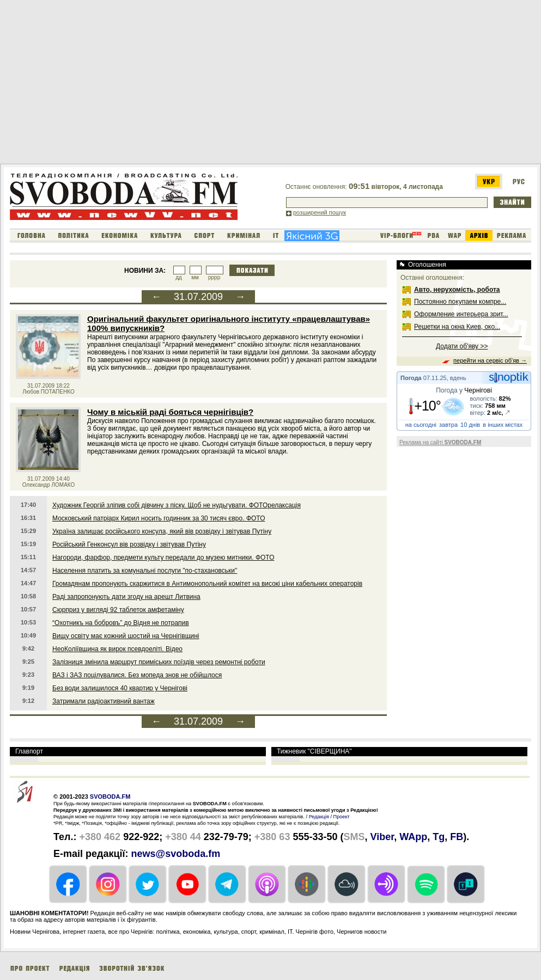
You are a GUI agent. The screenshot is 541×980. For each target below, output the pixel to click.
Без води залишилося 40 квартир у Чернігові (120, 688)
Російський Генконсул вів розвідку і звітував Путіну (129, 544)
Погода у (464, 390)
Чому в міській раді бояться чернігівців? (170, 412)
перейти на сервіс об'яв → (490, 360)
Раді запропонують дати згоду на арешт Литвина (126, 597)
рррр (214, 277)
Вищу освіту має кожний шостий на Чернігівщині (126, 636)
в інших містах (503, 425)
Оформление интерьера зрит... (461, 314)
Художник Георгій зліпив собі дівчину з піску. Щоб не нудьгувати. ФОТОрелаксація (177, 505)
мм (195, 277)
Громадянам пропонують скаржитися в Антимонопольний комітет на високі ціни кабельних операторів (207, 584)
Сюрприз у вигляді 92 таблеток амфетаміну (118, 610)
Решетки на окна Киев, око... (457, 327)
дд (179, 277)
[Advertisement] (187, 84)
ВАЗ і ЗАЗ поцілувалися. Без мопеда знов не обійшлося (137, 675)
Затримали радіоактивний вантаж (104, 701)
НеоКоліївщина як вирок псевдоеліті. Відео (117, 649)
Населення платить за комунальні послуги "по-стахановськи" (145, 571)
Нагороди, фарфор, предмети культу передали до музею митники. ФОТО (163, 558)
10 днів (470, 425)
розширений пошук (320, 212)
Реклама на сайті (440, 442)
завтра (448, 425)
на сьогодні (421, 425)
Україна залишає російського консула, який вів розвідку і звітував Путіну (162, 531)
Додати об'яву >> (462, 346)
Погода (411, 378)
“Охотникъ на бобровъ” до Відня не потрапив (121, 623)
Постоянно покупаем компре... (460, 302)
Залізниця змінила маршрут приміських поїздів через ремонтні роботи (159, 662)
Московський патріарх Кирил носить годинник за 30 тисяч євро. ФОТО (159, 518)
